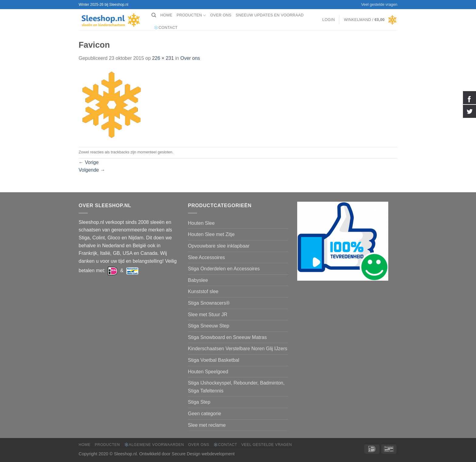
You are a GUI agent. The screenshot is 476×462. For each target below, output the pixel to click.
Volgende (92, 170)
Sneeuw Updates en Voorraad (270, 15)
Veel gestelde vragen (379, 4)
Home (166, 15)
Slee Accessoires (206, 257)
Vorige (89, 162)
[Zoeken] (154, 15)
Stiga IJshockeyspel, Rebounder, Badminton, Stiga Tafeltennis (236, 387)
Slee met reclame (207, 425)
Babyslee (198, 280)
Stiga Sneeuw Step (209, 326)
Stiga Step (199, 402)
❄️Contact (166, 27)
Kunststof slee (203, 291)
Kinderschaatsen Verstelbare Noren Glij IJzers (238, 349)
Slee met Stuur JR (208, 315)
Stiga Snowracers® (209, 303)
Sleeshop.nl (125, 454)
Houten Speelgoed (208, 372)
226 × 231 (163, 58)
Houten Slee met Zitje (211, 234)
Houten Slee (201, 223)
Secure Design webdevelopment (203, 454)
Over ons (221, 15)
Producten (191, 15)
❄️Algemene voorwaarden (154, 445)
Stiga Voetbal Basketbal (214, 360)
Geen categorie (204, 414)
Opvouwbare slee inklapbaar (219, 246)
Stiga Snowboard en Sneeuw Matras (227, 337)
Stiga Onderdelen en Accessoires (224, 269)
